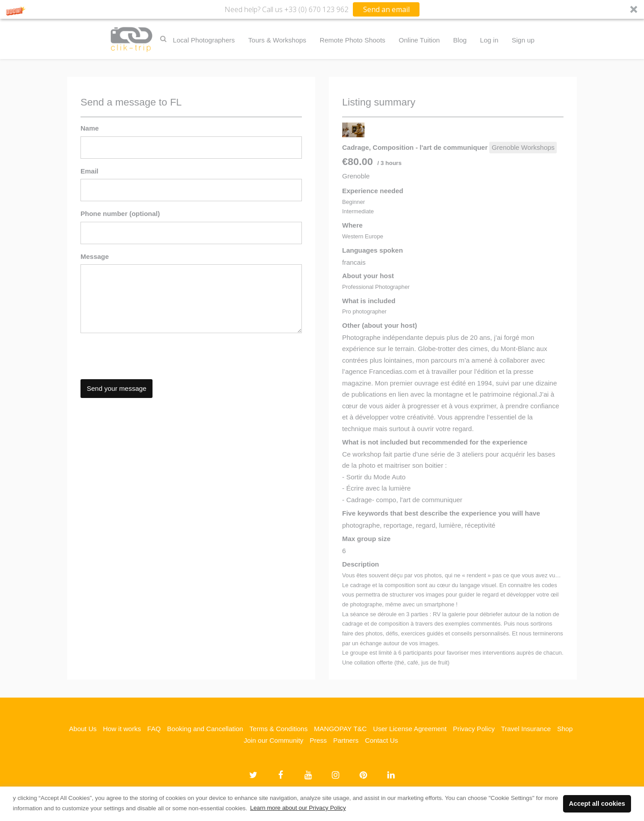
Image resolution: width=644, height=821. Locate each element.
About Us (83, 729)
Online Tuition (419, 40)
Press (318, 740)
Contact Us (381, 740)
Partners (346, 740)
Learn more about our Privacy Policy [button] (298, 808)
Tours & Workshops (277, 40)
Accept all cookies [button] (597, 804)
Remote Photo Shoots (353, 40)
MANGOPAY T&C (340, 729)
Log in (489, 40)
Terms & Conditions (279, 729)
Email (89, 171)
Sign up (523, 40)
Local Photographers (204, 40)
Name (90, 128)
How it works (122, 729)
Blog (460, 40)
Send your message (117, 388)
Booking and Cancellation (205, 729)
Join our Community (273, 740)
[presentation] (148, 357)
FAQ (154, 729)
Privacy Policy (474, 729)
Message (95, 256)
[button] (322, 9)
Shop (565, 729)
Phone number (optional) (120, 214)
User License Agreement (410, 729)
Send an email (386, 9)
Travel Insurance (526, 729)
